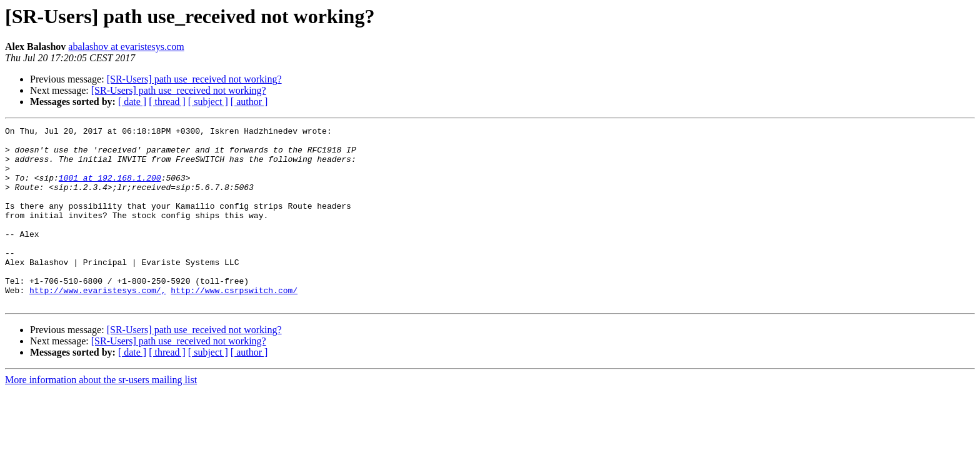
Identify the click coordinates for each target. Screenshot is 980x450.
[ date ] (132, 102)
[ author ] (249, 102)
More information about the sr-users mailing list (101, 415)
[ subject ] (208, 102)
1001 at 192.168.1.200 (110, 189)
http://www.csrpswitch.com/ (234, 324)
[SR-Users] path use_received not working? (194, 79)
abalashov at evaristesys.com (126, 47)
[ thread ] (167, 102)
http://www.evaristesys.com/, (97, 324)
